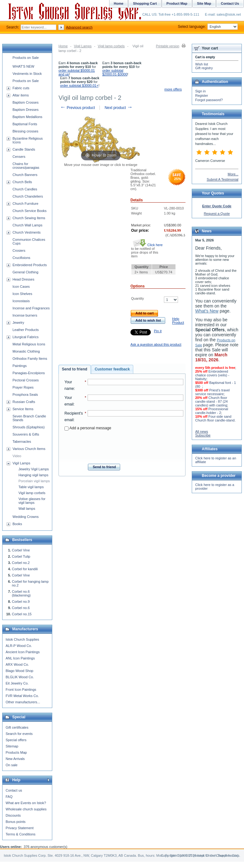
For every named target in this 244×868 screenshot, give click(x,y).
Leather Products (26, 330)
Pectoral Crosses (26, 380)
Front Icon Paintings (21, 690)
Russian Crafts (24, 402)
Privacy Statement (20, 828)
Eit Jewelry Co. (17, 683)
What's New (207, 311)
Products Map (16, 752)
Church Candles (25, 189)
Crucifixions (21, 258)
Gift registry (204, 68)
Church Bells (22, 182)
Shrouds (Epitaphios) (29, 427)
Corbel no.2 (21, 563)
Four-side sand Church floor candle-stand (215, 418)
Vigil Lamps (83, 46)
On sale (12, 765)
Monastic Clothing (26, 351)
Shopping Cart (145, 3)
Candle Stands (24, 149)
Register (202, 96)
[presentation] (124, 445)
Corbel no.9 (21, 602)
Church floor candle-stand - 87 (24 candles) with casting (211, 401)
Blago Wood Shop (19, 671)
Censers (19, 157)
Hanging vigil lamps (33, 475)
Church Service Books (30, 211)
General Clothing (25, 272)
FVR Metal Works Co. (22, 696)
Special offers (16, 740)
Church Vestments (27, 232)
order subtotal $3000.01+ (79, 85)
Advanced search (79, 27)
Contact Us (230, 3)
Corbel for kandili (25, 569)
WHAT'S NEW (23, 66)
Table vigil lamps (31, 487)
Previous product (77, 108)
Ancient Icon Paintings (23, 652)
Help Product (178, 321)
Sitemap (12, 746)
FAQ (9, 797)
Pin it (158, 331)
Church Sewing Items (29, 218)
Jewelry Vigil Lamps (34, 469)
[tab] (75, 369)
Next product (118, 108)
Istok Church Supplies (22, 639)
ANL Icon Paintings (20, 658)
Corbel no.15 (22, 614)
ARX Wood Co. (17, 664)
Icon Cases (21, 287)
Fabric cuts (21, 88)
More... (233, 174)
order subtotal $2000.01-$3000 (115, 72)
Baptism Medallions (27, 117)
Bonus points (16, 822)
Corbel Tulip (21, 556)
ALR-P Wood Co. (19, 646)
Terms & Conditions (20, 834)
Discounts (13, 815)
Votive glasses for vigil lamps (32, 501)
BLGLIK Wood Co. (20, 677)
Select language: (208, 27)
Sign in (201, 91)
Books (17, 524)
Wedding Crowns (26, 517)
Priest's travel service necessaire (212, 392)
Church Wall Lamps (28, 225)
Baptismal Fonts (25, 124)
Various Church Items (29, 449)
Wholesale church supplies (26, 809)
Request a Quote (217, 214)
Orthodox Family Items (30, 359)
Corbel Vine (21, 550)
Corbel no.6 (21, 608)
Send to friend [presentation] (75, 369)
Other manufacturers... (23, 702)
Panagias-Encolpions (29, 373)
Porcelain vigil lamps (34, 481)
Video (17, 456)
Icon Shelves (22, 294)
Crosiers (19, 251)
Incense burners (25, 315)
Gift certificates (17, 727)
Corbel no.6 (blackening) (21, 593)
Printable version (168, 46)
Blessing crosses (25, 131)
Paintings (20, 366)
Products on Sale (26, 58)
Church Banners (25, 175)
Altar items (21, 95)
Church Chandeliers (28, 196)
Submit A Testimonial (223, 179)
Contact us (14, 790)
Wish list (202, 64)
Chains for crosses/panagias (26, 166)
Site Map (204, 3)
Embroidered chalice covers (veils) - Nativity (212, 375)
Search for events (19, 734)
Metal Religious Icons (29, 344)
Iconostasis (21, 301)
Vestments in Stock (27, 74)
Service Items (23, 409)
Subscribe (203, 435)
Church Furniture (25, 204)
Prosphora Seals (25, 395)
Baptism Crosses (25, 102)
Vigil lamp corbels (111, 46)
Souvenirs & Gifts (26, 434)
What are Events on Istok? (26, 803)
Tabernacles (22, 442)
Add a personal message (88, 428)
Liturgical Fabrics (25, 337)
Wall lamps (27, 509)
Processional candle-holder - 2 (212, 411)
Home (63, 46)
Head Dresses (23, 279)
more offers (173, 89)
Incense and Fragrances (31, 308)
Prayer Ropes (23, 387)
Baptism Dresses (25, 110)
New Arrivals (15, 759)
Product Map (177, 3)
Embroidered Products (30, 265)
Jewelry (18, 323)
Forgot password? (209, 100)
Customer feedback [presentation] (112, 369)
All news (202, 431)
